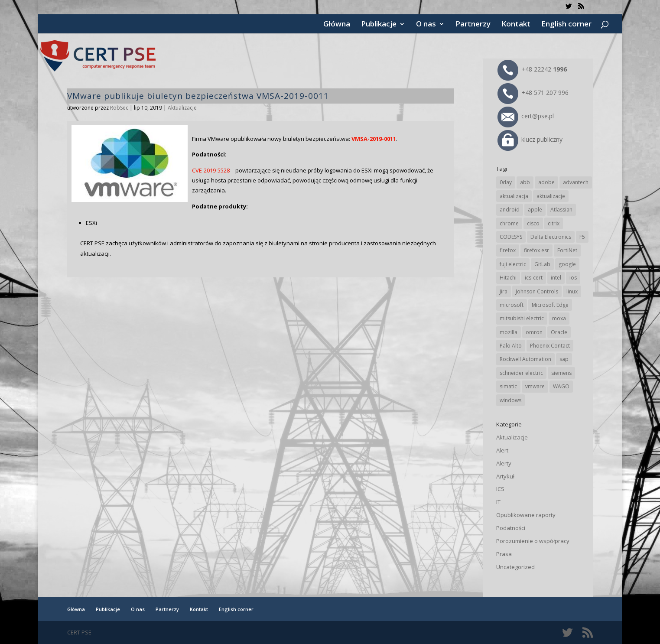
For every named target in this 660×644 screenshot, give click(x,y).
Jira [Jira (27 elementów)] (504, 291)
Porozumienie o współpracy (533, 541)
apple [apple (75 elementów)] (535, 210)
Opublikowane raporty (526, 515)
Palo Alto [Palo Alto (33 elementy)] (511, 346)
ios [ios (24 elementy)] (573, 278)
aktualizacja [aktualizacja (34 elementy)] (514, 196)
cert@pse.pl (526, 116)
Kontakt (516, 25)
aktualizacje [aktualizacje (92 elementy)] (551, 196)
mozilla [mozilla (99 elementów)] (509, 332)
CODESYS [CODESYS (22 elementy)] (511, 237)
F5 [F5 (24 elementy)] (582, 237)
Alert (502, 450)
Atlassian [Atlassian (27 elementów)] (561, 210)
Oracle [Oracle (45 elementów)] (559, 332)
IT (498, 502)
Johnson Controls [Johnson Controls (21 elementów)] (537, 291)
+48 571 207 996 (533, 93)
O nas (426, 25)
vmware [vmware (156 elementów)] (535, 386)
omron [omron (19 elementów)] (534, 332)
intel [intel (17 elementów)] (556, 278)
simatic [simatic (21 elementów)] (508, 386)
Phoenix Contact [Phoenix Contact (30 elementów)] (550, 346)
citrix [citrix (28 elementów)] (554, 223)
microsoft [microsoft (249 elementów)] (512, 305)
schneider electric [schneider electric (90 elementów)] (521, 373)
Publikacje (379, 25)
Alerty (504, 463)
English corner (566, 25)
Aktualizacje (182, 108)
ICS (500, 489)
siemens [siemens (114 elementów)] (561, 373)
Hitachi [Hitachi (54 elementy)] (508, 278)
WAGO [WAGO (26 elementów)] (561, 386)
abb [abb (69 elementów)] (525, 182)
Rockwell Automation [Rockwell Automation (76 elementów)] (525, 359)
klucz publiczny (530, 139)
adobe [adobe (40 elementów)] (546, 182)
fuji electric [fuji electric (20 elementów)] (513, 264)
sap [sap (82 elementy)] (564, 359)
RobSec (119, 108)
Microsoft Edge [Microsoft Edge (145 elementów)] (550, 305)
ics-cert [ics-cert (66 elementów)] (534, 278)
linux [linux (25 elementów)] (572, 291)
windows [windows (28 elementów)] (510, 400)
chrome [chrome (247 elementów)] (509, 223)
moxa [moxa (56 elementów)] (559, 318)
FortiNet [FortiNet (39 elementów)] (567, 250)
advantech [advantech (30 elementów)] (576, 182)
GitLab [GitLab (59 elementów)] (542, 264)
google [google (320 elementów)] (567, 264)
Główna (337, 25)
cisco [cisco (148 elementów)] (533, 223)
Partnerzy (473, 25)
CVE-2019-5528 (211, 170)
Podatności (511, 528)
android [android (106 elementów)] (510, 210)
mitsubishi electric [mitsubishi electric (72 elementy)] (522, 318)
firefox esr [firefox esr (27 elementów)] (536, 250)
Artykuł (505, 476)
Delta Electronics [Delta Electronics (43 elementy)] (551, 237)
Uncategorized (515, 567)
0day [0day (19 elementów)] (506, 182)
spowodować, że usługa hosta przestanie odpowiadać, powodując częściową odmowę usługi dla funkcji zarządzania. (313, 181)
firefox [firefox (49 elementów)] (508, 250)
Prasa (504, 554)
